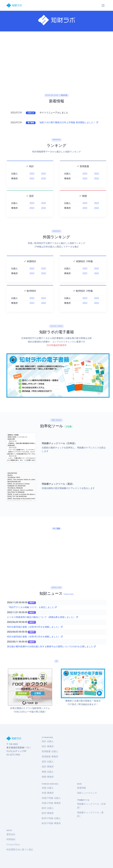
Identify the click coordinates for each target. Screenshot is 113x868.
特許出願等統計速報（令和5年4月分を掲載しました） (35, 627)
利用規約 (11, 839)
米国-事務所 (48, 793)
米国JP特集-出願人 (51, 798)
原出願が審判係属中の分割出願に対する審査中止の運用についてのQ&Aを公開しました (51, 647)
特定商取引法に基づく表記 (20, 850)
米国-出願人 (48, 788)
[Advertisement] (56, 62)
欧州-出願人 (48, 808)
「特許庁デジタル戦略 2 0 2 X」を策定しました (32, 607)
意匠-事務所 (48, 767)
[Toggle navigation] (103, 5)
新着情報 (82, 788)
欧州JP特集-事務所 (51, 823)
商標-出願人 (48, 772)
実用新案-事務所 (50, 757)
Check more (68, 594)
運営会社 (11, 834)
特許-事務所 (48, 746)
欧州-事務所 (48, 813)
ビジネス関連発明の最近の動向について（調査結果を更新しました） (43, 617)
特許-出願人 (48, 741)
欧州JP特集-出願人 (51, 818)
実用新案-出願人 (50, 751)
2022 (44, 182)
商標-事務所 (48, 777)
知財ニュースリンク (87, 793)
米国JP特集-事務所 (51, 803)
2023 (32, 182)
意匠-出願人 (48, 762)
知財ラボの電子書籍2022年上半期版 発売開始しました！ (69, 122)
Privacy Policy (13, 845)
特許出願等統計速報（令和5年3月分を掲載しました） (35, 637)
